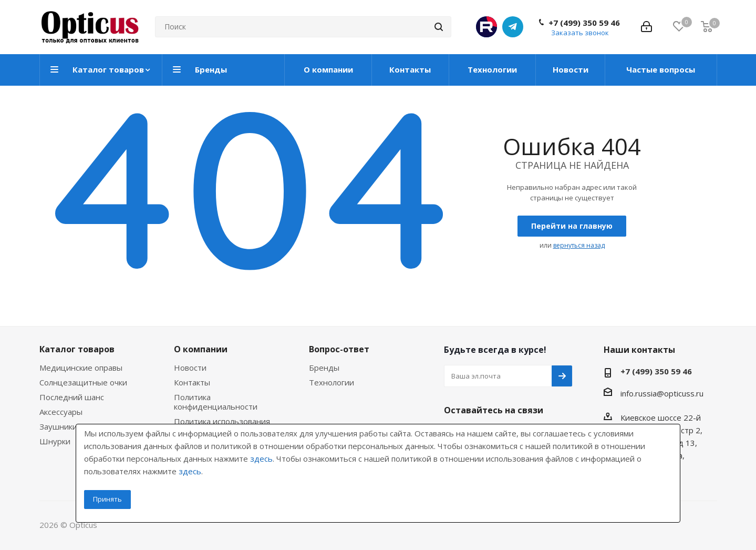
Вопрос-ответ (339, 349)
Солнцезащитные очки (83, 382)
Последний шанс (72, 397)
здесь (261, 459)
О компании (201, 349)
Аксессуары (61, 412)
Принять (107, 499)
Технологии (332, 382)
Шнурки (55, 441)
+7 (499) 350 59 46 (584, 23)
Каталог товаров (77, 349)
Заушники (58, 426)
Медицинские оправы (81, 368)
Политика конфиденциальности (216, 402)
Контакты (192, 382)
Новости (190, 368)
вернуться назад (579, 245)
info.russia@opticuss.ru (662, 393)
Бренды (324, 368)
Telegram (513, 27)
